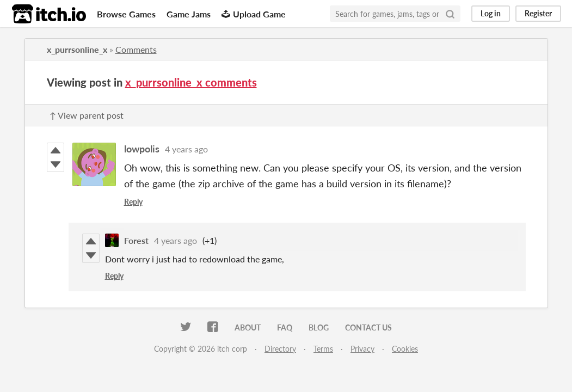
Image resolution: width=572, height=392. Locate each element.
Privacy (362, 349)
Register (538, 13)
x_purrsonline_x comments (191, 82)
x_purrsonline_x (77, 49)
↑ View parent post (87, 115)
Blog (319, 327)
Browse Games (126, 14)
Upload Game (254, 14)
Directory (280, 349)
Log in (491, 13)
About (248, 327)
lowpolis (142, 149)
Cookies (405, 349)
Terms (323, 349)
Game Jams (189, 14)
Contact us (368, 327)
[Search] (450, 14)
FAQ (285, 327)
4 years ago (186, 149)
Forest (136, 240)
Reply (133, 202)
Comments (136, 49)
